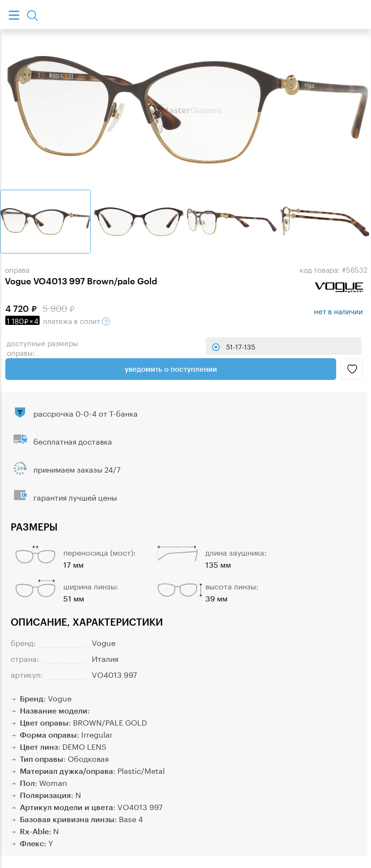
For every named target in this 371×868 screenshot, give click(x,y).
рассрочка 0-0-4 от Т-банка (86, 413)
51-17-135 (241, 346)
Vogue (104, 642)
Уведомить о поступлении (171, 369)
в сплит (58, 320)
